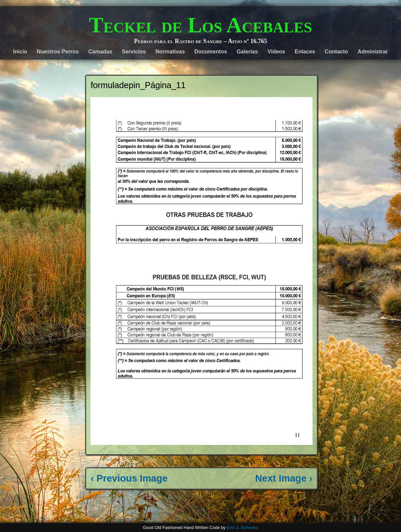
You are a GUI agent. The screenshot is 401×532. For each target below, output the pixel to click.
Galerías (247, 51)
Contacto (336, 51)
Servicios (134, 51)
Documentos (211, 51)
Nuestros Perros (58, 51)
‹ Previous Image (129, 478)
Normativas (170, 51)
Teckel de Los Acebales (200, 25)
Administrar (373, 51)
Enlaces (305, 51)
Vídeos (276, 51)
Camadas (100, 51)
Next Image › (284, 478)
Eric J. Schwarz (242, 527)
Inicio (20, 51)
